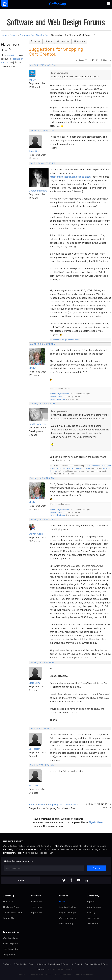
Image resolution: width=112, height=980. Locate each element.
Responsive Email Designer (62, 468)
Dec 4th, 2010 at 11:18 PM (42, 478)
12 (90, 60)
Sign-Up (97, 868)
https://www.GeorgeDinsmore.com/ (65, 340)
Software (36, 896)
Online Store (42, 964)
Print (49, 41)
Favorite (79, 41)
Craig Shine (35, 683)
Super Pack (36, 913)
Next (106, 60)
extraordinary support (13, 853)
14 (97, 60)
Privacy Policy (66, 975)
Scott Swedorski (38, 424)
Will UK (32, 80)
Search (36, 41)
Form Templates (11, 949)
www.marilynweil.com (60, 394)
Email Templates (11, 944)
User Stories (93, 923)
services (32, 849)
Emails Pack (36, 902)
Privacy (106, 964)
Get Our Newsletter (12, 913)
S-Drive (62, 902)
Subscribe (63, 41)
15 (101, 60)
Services (63, 896)
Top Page (7, 964)
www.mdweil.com (58, 399)
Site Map (41, 969)
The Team (8, 902)
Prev (81, 60)
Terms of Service (82, 975)
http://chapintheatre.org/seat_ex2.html (70, 177)
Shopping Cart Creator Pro (34, 35)
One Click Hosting (67, 907)
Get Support (77, 964)
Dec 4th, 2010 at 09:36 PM (42, 344)
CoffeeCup (9, 896)
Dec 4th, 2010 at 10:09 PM (42, 404)
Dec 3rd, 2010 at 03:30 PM (42, 163)
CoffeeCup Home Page (24, 964)
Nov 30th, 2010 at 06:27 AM (43, 65)
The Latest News (11, 907)
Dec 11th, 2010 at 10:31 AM (42, 728)
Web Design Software (59, 964)
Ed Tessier (34, 749)
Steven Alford (36, 534)
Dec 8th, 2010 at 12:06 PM (42, 519)
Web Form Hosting (68, 918)
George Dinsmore (38, 191)
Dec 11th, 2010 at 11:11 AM (42, 765)
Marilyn (33, 368)
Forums (14, 35)
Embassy (91, 913)
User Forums (93, 918)
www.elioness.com (58, 396)
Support (91, 902)
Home (4, 35)
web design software (13, 849)
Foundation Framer (82, 468)
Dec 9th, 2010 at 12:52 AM (42, 663)
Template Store (11, 932)
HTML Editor (58, 846)
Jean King (34, 151)
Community (93, 896)
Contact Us (8, 918)
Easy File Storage (67, 913)
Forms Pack (36, 907)
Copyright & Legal (92, 964)
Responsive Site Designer (100, 466)
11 (86, 60)
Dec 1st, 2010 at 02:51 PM (42, 131)
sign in (12, 55)
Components (9, 954)
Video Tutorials (94, 907)
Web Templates (10, 938)
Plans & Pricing (66, 923)
